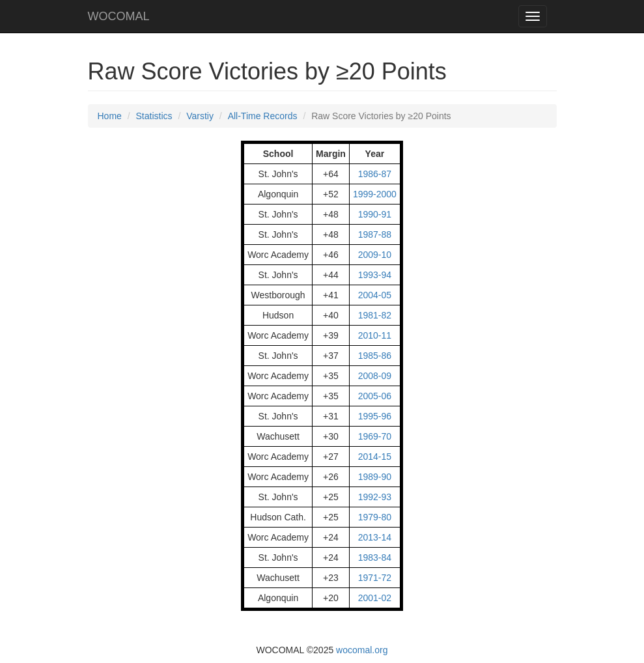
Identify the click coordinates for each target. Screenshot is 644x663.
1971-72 (375, 578)
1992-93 (375, 497)
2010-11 (375, 335)
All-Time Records (263, 116)
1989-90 (375, 477)
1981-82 (375, 315)
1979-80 (375, 517)
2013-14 (375, 537)
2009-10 (375, 255)
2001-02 (375, 598)
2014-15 (375, 457)
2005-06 (375, 396)
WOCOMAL (119, 16)
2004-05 (375, 295)
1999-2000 (375, 194)
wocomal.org (362, 650)
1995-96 (375, 416)
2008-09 (375, 376)
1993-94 (375, 275)
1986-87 (375, 174)
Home (110, 116)
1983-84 (375, 557)
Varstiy (200, 116)
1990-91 (375, 214)
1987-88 (375, 234)
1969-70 (375, 436)
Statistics (154, 116)
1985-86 (375, 356)
